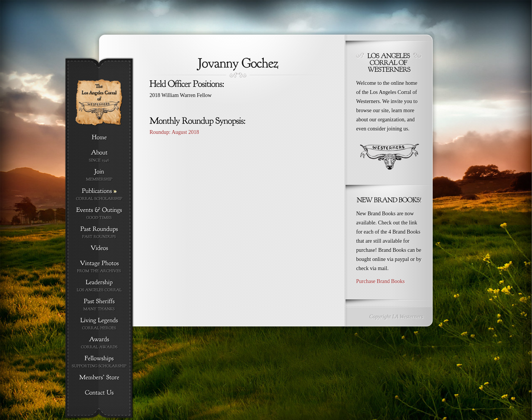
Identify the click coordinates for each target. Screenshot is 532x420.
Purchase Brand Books (381, 281)
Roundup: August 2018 (174, 132)
